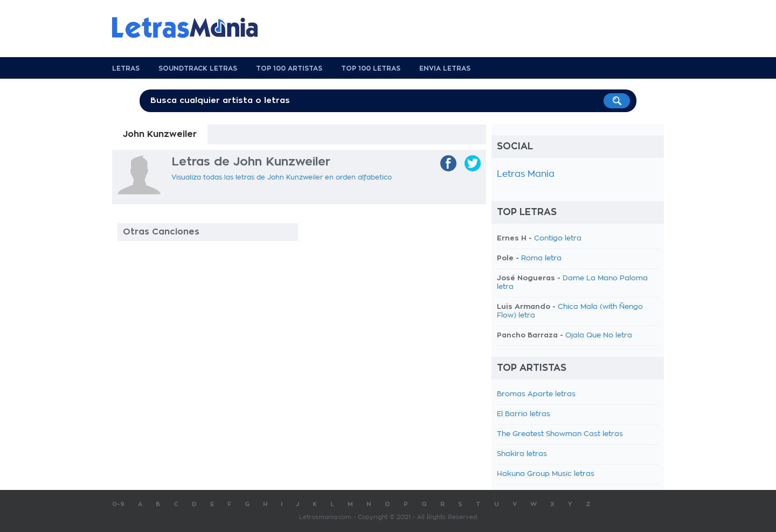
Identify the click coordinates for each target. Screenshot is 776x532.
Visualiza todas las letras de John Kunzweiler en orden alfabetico (282, 177)
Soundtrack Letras (198, 68)
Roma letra (541, 258)
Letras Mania (526, 174)
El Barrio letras (524, 414)
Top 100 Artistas (289, 68)
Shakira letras (522, 454)
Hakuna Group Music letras (546, 474)
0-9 (118, 504)
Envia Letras (445, 68)
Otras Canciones (161, 232)
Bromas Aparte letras (536, 394)
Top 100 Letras (371, 68)
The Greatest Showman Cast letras (560, 434)
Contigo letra (558, 239)
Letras (126, 68)
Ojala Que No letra (599, 336)
